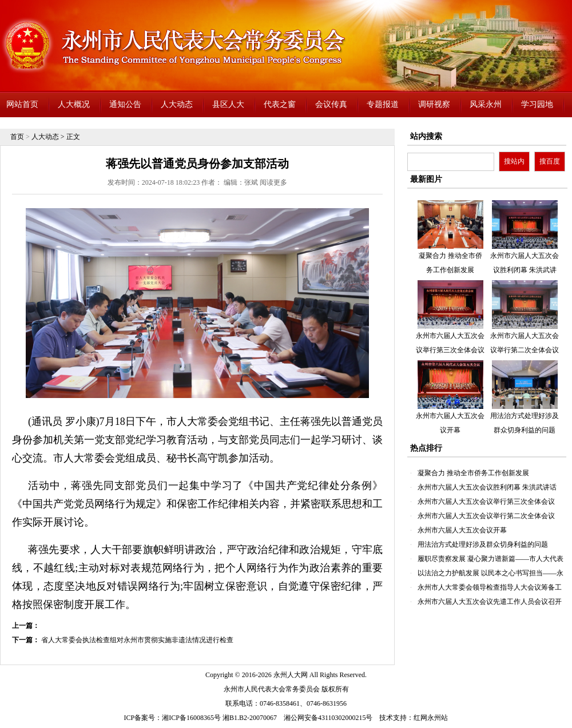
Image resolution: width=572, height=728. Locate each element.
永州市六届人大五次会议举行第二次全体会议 (486, 516)
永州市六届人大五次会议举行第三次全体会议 (486, 502)
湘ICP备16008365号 (191, 718)
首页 (17, 137)
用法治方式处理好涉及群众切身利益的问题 (483, 544)
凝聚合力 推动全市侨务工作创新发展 (473, 473)
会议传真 (331, 104)
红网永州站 (431, 718)
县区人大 (228, 104)
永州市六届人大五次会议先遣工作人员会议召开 (490, 602)
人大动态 (177, 104)
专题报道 (383, 104)
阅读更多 (273, 182)
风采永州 (486, 104)
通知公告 (125, 104)
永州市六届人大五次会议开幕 (462, 530)
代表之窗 (280, 104)
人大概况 (74, 104)
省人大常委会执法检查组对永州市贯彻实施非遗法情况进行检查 (137, 640)
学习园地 (537, 104)
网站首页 (22, 104)
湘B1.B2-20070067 (250, 718)
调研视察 (434, 104)
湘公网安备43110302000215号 (328, 718)
